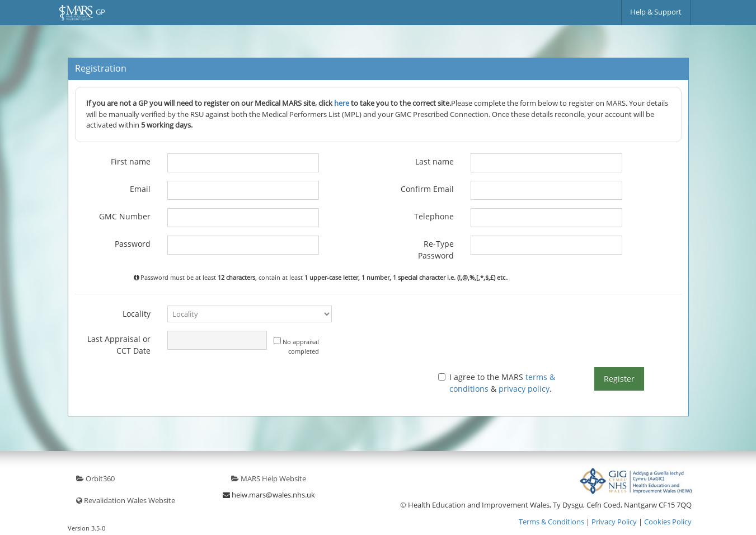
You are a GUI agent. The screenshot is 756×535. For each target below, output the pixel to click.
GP (82, 13)
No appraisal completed (296, 346)
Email (140, 189)
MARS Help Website (269, 478)
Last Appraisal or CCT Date (119, 345)
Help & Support (656, 12)
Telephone (434, 216)
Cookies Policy (668, 522)
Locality (137, 314)
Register (619, 379)
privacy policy (524, 389)
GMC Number (125, 216)
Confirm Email (427, 189)
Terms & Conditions (551, 522)
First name (131, 161)
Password (133, 244)
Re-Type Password (436, 250)
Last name (435, 161)
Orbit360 (95, 478)
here (342, 103)
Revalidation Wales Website (126, 500)
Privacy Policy (614, 522)
